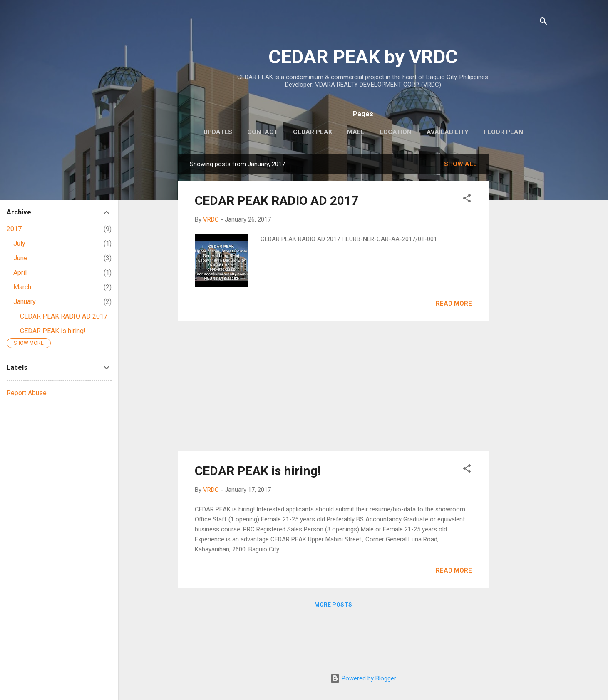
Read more (454, 304)
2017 (14, 229)
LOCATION (396, 132)
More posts (333, 605)
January (25, 302)
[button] (467, 200)
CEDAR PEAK (313, 132)
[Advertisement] (522, 279)
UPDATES (218, 132)
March (22, 287)
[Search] (543, 23)
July (19, 243)
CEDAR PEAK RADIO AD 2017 (277, 201)
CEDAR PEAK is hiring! (258, 471)
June (20, 258)
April (20, 273)
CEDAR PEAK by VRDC (363, 57)
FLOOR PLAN (503, 132)
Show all (460, 164)
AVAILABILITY (448, 132)
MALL (356, 132)
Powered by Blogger (363, 678)
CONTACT (263, 132)
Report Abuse (27, 393)
